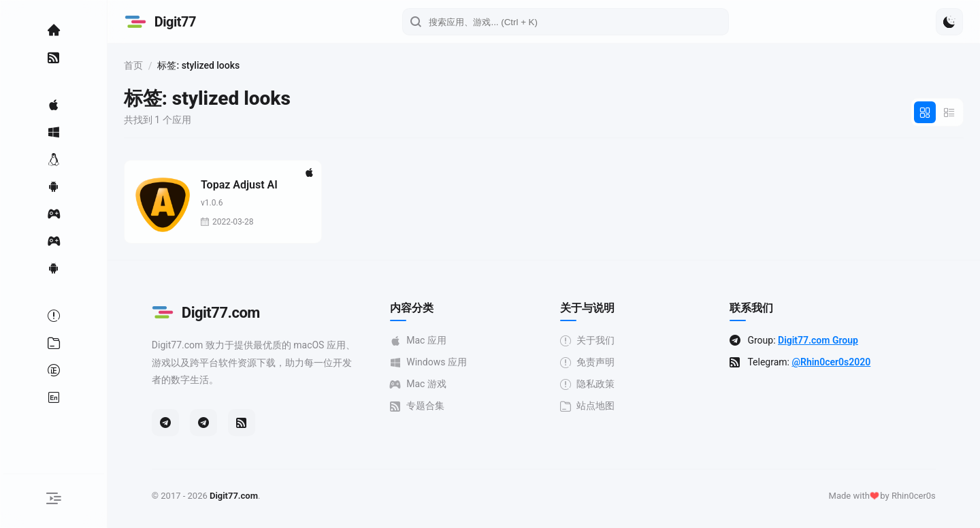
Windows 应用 (456, 362)
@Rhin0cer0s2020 (860, 362)
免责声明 (615, 362)
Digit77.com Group (846, 340)
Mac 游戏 (446, 384)
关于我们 (615, 341)
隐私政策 (615, 384)
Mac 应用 (446, 341)
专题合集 (445, 406)
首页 (189, 65)
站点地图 (615, 406)
